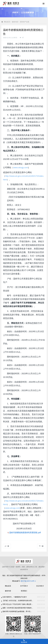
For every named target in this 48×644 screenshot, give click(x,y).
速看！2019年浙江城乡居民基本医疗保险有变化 (18, 608)
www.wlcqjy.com (21, 168)
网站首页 (7, 22)
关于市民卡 (24, 586)
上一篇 (7, 546)
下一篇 (41, 546)
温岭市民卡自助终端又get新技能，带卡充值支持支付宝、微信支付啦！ (18, 611)
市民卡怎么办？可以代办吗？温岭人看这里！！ (18, 604)
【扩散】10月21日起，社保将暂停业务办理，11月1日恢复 (18, 601)
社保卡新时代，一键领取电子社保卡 (15, 597)
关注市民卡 (40, 586)
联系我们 (24, 591)
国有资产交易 (25, 22)
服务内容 (15, 22)
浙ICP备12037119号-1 (28, 581)
